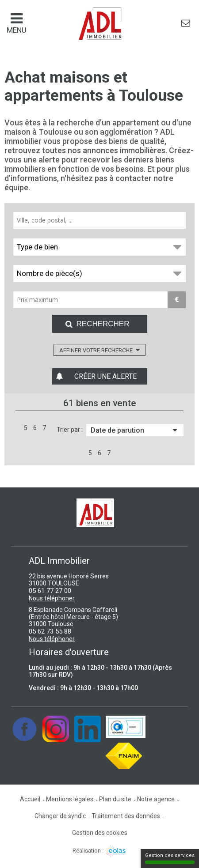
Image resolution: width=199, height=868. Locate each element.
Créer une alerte (105, 376)
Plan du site (115, 799)
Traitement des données (126, 816)
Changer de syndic (60, 816)
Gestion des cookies (100, 833)
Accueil (30, 799)
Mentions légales (70, 799)
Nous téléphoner (52, 598)
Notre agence (156, 799)
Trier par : (70, 430)
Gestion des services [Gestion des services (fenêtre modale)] (170, 858)
